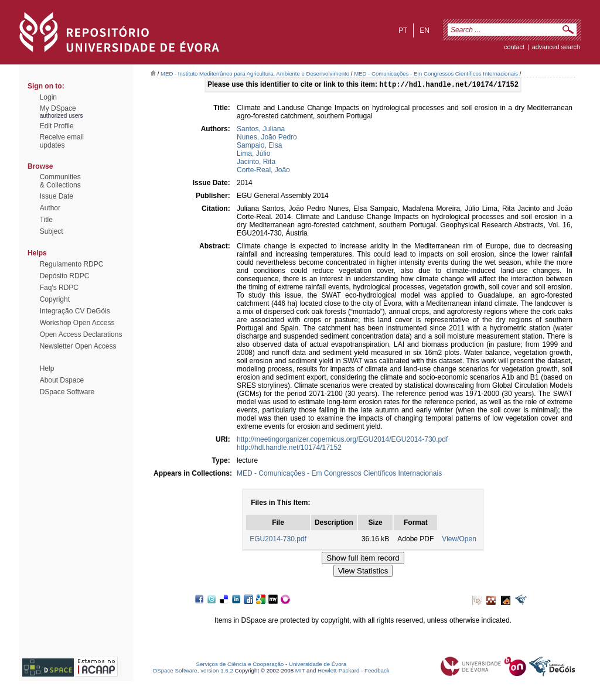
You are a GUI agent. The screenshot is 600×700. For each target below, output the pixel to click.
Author (50, 208)
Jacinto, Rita (256, 163)
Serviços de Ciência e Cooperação (240, 665)
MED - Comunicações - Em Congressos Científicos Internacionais (436, 74)
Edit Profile (57, 126)
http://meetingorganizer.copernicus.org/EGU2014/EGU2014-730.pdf (342, 441)
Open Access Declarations (81, 334)
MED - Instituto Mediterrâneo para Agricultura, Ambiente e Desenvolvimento (255, 74)
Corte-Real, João (263, 171)
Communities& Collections (60, 181)
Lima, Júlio (253, 155)
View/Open (459, 540)
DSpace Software (67, 392)
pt (403, 30)
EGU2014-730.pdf (278, 540)
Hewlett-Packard (338, 672)
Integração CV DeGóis (75, 311)
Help (47, 368)
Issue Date (57, 196)
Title (46, 220)
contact (514, 47)
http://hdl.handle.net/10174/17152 (289, 449)
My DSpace (58, 108)
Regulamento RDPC (72, 264)
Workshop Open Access (77, 323)
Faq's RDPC (59, 288)
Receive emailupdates (62, 141)
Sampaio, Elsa (259, 146)
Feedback (377, 672)
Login (48, 97)
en (425, 30)
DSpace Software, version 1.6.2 (193, 672)
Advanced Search (556, 47)
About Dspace (62, 380)
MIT (300, 672)
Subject (52, 231)
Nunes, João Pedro (267, 138)
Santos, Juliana (261, 130)
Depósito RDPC (65, 276)
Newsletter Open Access (78, 346)
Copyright (55, 299)
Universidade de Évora (318, 665)
